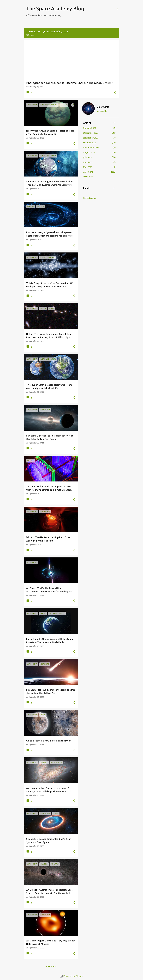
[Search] (117, 9)
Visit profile (102, 111)
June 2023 (88, 162)
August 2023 (89, 152)
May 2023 (88, 167)
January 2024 (90, 128)
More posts (51, 967)
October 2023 (90, 143)
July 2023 (87, 157)
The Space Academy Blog (55, 8)
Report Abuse (90, 198)
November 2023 (91, 138)
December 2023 (91, 133)
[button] (115, 93)
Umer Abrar (103, 107)
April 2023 (88, 172)
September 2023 (91, 148)
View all (30, 35)
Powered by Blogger (71, 976)
